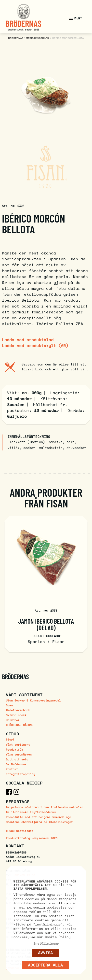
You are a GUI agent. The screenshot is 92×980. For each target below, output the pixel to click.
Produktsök (14, 749)
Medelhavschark (18, 710)
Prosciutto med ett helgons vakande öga (39, 817)
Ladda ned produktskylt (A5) (35, 346)
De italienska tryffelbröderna (31, 812)
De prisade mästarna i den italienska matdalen (45, 807)
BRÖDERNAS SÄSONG (20, 725)
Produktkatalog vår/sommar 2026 (32, 838)
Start (10, 739)
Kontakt (12, 769)
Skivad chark (16, 715)
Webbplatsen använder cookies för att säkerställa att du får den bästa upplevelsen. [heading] (45, 885)
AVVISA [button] (46, 953)
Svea (9, 705)
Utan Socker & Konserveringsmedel (33, 700)
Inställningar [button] (46, 943)
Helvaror (13, 720)
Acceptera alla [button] (45, 965)
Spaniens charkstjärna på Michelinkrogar (39, 822)
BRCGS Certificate (20, 831)
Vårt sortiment (18, 745)
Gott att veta (17, 759)
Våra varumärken (19, 754)
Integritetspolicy (20, 774)
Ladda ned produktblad (28, 340)
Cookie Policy (58, 937)
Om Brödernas (16, 764)
